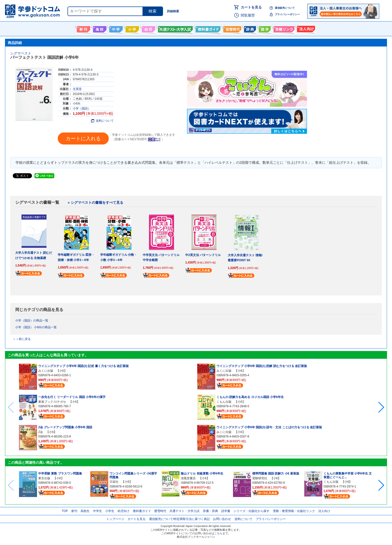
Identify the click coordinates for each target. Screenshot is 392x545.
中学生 (97, 511)
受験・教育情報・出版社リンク (294, 511)
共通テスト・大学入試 (175, 28)
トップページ (115, 519)
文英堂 (77, 89)
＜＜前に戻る (22, 339)
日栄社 (114, 482)
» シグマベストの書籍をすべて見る (95, 202)
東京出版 (44, 478)
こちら (218, 533)
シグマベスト (21, 53)
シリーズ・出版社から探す (251, 511)
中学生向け (115, 28)
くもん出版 (224, 402)
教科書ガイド (207, 28)
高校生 (85, 511)
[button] (381, 407)
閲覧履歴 (248, 15)
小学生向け (132, 28)
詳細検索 (173, 11)
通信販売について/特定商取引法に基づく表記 (179, 519)
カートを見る (251, 7)
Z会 (41, 432)
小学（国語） (82, 108)
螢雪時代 (232, 28)
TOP (65, 511)
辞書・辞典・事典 (249, 28)
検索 (152, 11)
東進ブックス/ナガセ (52, 402)
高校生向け (99, 28)
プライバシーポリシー (287, 14)
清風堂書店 (188, 478)
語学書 (264, 28)
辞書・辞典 (210, 511)
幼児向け (148, 28)
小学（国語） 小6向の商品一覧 (36, 327)
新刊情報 (83, 28)
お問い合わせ (222, 519)
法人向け (305, 28)
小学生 (110, 511)
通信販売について (285, 8)
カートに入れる (83, 138)
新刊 (74, 511)
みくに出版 (46, 371)
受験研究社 (260, 478)
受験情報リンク (283, 28)
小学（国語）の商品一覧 (32, 320)
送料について (102, 121)
